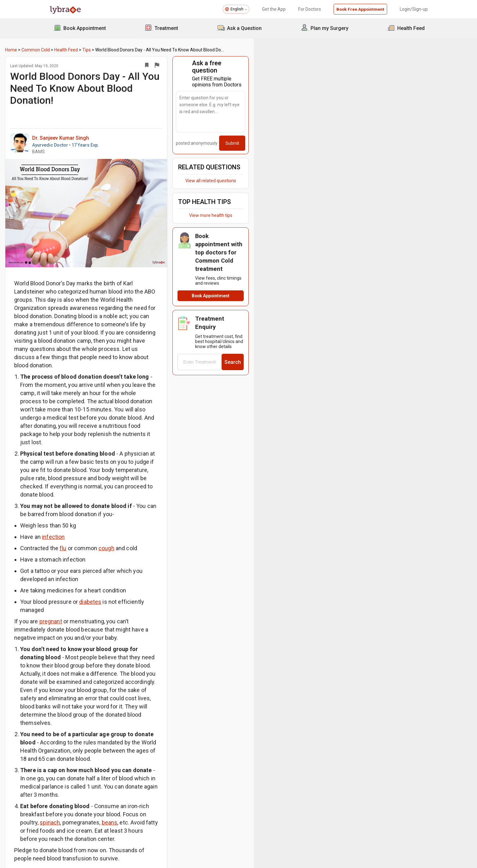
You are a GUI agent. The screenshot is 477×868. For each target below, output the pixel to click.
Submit (398, 136)
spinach (141, 708)
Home (61, 50)
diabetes (140, 561)
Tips (136, 50)
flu (112, 515)
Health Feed (116, 50)
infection (103, 504)
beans (200, 708)
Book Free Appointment (360, 9)
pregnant (100, 572)
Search (399, 320)
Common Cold (85, 50)
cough (156, 515)
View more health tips (364, 208)
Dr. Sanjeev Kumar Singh (110, 132)
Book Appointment (364, 267)
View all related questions (364, 173)
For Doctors (308, 9)
